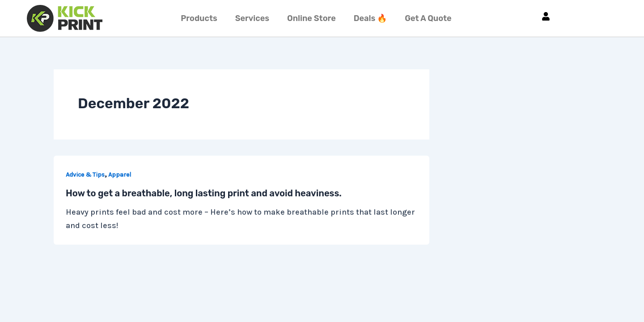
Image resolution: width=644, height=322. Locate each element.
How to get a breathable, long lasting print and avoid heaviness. (204, 193)
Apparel (120, 175)
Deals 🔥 (370, 18)
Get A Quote (428, 18)
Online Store (311, 18)
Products (199, 18)
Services (252, 18)
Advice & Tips (85, 175)
